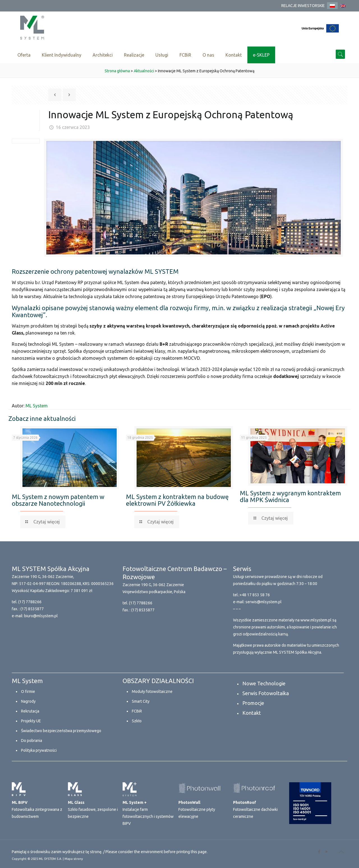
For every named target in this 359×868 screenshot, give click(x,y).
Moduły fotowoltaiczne (152, 691)
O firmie (28, 691)
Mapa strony (74, 859)
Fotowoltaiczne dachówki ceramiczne (255, 809)
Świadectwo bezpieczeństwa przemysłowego (61, 731)
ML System (37, 406)
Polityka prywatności (39, 750)
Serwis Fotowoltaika (266, 693)
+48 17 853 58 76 (255, 595)
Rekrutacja (30, 711)
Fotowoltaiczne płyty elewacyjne (197, 809)
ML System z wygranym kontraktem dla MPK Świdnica (290, 496)
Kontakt (252, 713)
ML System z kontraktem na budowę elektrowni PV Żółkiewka (177, 500)
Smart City (141, 701)
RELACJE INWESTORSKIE (303, 6)
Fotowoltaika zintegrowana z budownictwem (37, 809)
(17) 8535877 (32, 609)
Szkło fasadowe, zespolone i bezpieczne (93, 809)
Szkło (137, 721)
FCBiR (137, 711)
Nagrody (28, 701)
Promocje (253, 703)
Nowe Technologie (264, 683)
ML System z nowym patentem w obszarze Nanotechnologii (58, 500)
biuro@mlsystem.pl (41, 616)
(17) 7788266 (30, 602)
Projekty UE (31, 721)
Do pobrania (32, 741)
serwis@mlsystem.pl (264, 602)
